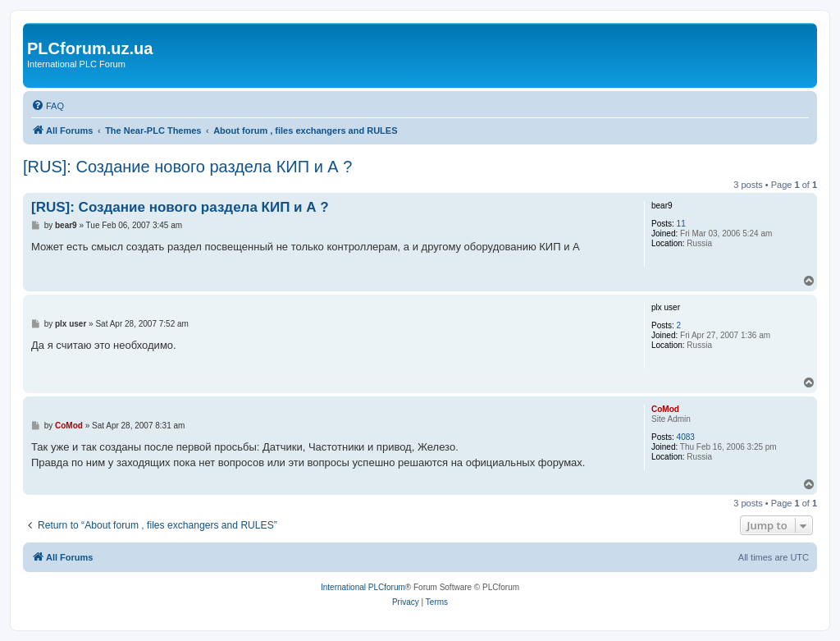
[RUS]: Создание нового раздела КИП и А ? (187, 167)
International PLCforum (363, 587)
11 (681, 224)
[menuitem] (48, 106)
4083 (686, 437)
